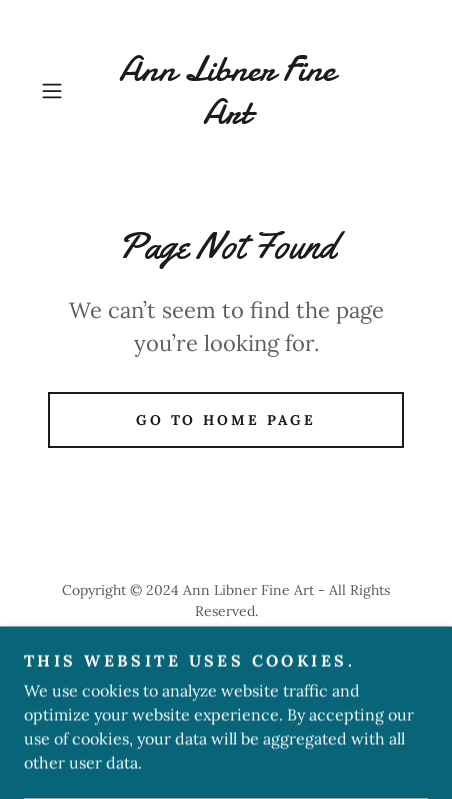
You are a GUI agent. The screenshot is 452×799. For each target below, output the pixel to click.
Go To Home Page (226, 420)
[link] (226, 91)
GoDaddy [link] (212, 656)
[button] (61, 91)
